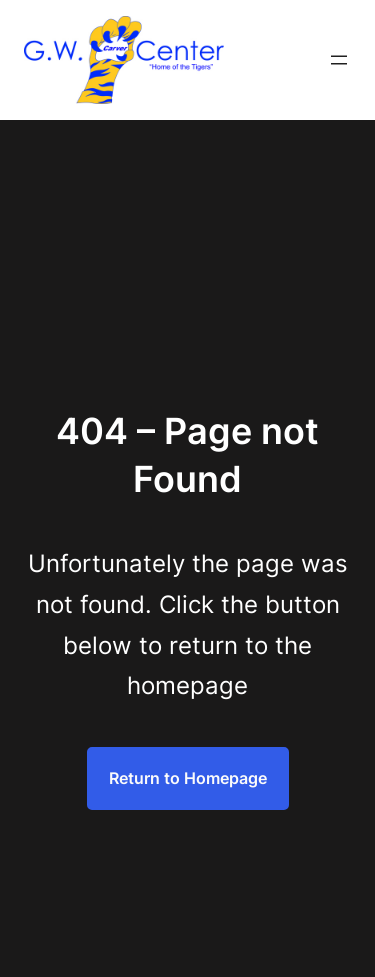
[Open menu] (339, 60)
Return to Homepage (188, 778)
